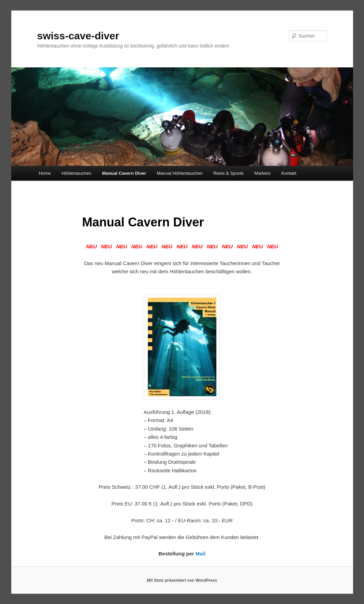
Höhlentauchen (76, 173)
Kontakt (289, 173)
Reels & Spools (228, 173)
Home (45, 173)
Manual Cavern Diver (124, 173)
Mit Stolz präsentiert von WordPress (182, 580)
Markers (263, 173)
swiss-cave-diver (78, 36)
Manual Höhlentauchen (180, 173)
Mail (200, 554)
